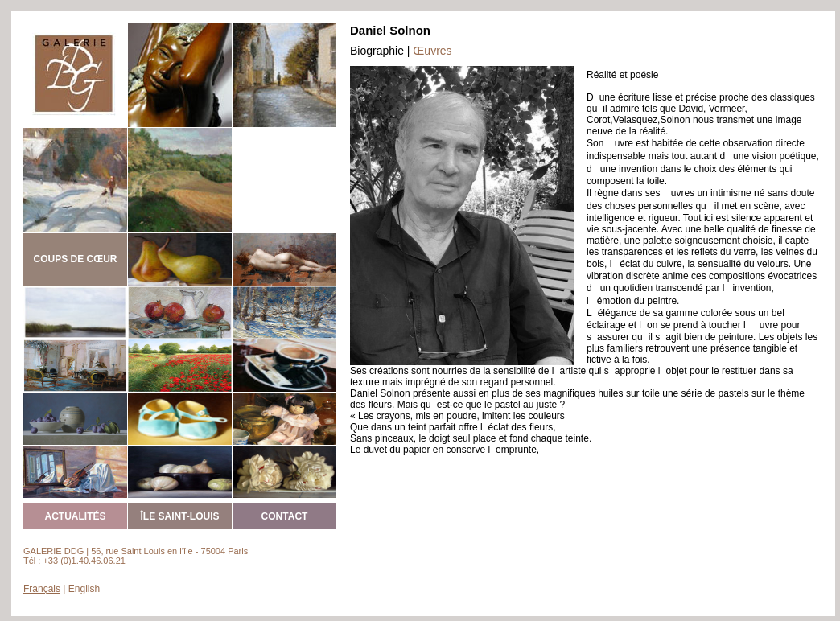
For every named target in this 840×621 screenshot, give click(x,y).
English (84, 589)
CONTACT (285, 516)
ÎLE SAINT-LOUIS (179, 516)
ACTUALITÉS (76, 516)
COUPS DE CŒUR (75, 259)
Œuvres (432, 51)
